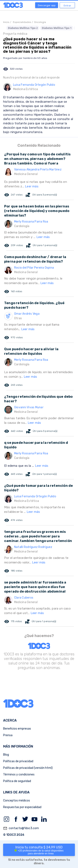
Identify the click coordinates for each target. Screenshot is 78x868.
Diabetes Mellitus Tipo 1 (57, 28)
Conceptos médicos (17, 801)
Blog (6, 755)
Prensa (8, 735)
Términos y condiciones (19, 775)
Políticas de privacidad (18, 761)
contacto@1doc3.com (21, 828)
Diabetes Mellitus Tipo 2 (23, 28)
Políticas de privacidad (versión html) (28, 768)
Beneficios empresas (17, 729)
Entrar (67, 6)
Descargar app (47, 5)
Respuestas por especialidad (22, 807)
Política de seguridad (17, 781)
